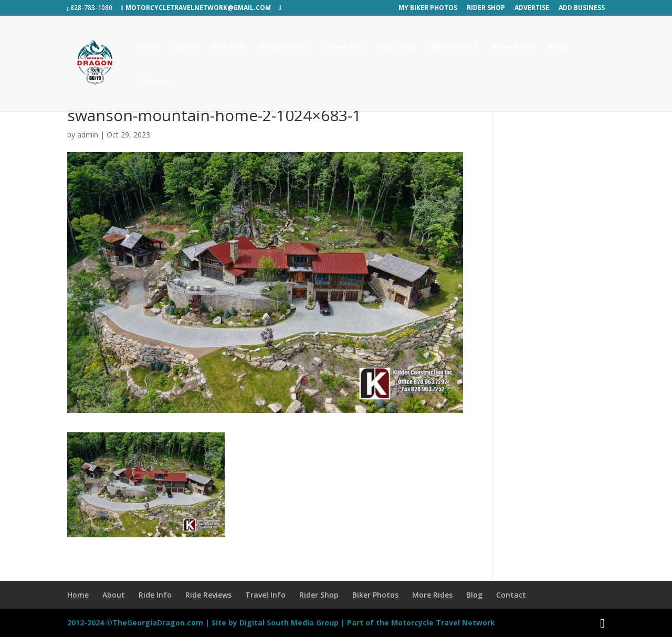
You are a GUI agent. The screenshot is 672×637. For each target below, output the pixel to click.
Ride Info (228, 47)
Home (150, 47)
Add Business (582, 8)
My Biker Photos (428, 8)
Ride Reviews (283, 47)
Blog (556, 47)
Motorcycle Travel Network (443, 623)
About (186, 47)
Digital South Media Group (289, 623)
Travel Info (343, 47)
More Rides (513, 47)
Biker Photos (455, 47)
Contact (154, 81)
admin (88, 135)
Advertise (532, 8)
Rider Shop (486, 8)
